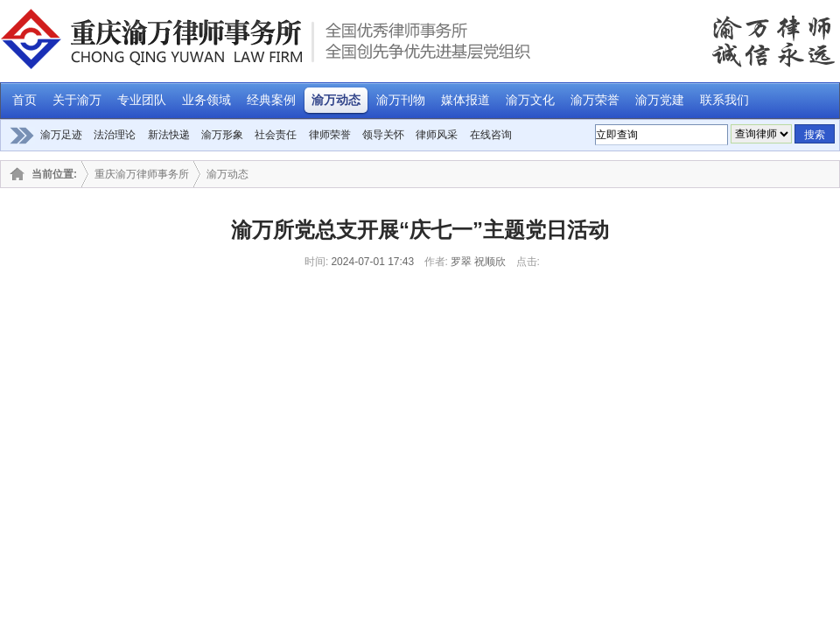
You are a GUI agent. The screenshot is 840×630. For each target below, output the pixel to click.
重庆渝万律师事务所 (142, 174)
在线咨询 (491, 135)
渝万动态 (227, 174)
